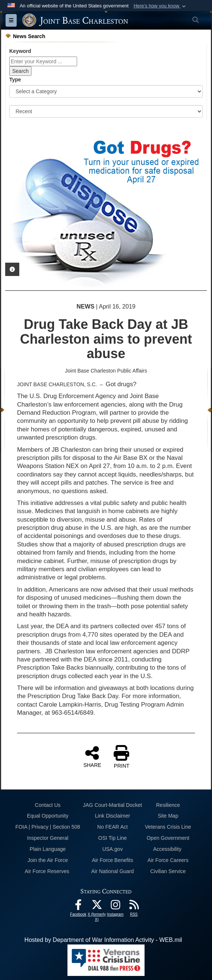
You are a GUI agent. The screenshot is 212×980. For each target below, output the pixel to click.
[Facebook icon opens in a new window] (78, 907)
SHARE (92, 757)
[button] (160, 6)
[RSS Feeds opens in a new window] (134, 907)
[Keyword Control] (43, 61)
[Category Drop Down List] (106, 91)
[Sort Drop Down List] (106, 111)
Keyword (20, 51)
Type (15, 80)
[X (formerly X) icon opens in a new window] (97, 907)
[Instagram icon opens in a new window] (115, 907)
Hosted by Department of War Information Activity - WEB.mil (103, 940)
